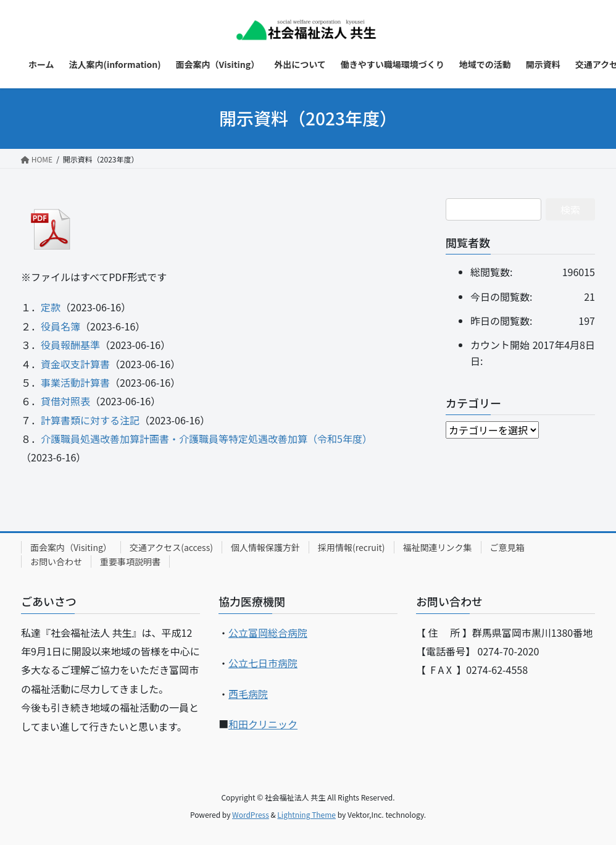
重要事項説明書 (130, 561)
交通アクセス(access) (171, 547)
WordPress (251, 814)
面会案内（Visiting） (71, 547)
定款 (51, 307)
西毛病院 (248, 694)
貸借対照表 (65, 401)
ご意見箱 (507, 547)
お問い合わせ (56, 561)
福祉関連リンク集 (438, 547)
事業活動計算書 (75, 382)
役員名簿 (60, 326)
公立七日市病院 (263, 663)
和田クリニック (263, 724)
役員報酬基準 (70, 345)
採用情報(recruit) (352, 547)
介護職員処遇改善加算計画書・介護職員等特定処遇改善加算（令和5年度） (206, 439)
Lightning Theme (306, 814)
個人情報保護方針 (265, 547)
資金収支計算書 (75, 364)
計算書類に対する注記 (90, 420)
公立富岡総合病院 (268, 633)
